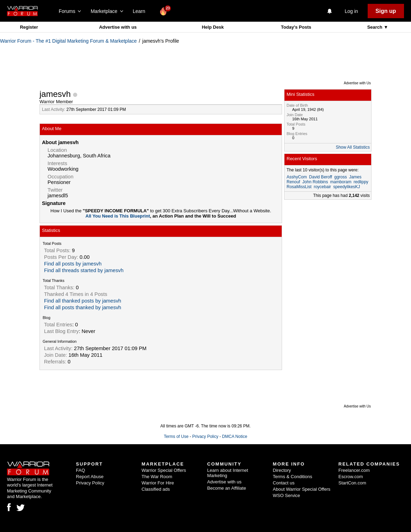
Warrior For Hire (158, 483)
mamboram (341, 182)
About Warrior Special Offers (302, 489)
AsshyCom (297, 177)
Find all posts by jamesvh (73, 264)
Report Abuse (90, 477)
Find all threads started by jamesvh (84, 270)
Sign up (386, 11)
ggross (341, 177)
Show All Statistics (353, 147)
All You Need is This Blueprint (118, 216)
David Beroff (320, 177)
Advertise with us (118, 27)
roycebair (322, 187)
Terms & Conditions (293, 477)
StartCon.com (352, 483)
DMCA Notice (235, 437)
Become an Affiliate (227, 488)
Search (376, 27)
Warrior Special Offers (164, 470)
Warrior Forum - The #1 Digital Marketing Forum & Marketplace (68, 41)
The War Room (157, 477)
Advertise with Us (357, 83)
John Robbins (315, 182)
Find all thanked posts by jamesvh (83, 301)
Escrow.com (351, 477)
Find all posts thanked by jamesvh (83, 307)
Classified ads (156, 489)
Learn (141, 11)
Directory (282, 470)
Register (29, 27)
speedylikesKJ (347, 187)
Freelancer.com (354, 470)
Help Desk (213, 27)
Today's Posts (296, 27)
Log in (351, 11)
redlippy (361, 182)
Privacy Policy (205, 437)
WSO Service (287, 495)
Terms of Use (176, 437)
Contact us (284, 483)
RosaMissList (299, 187)
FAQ (80, 470)
